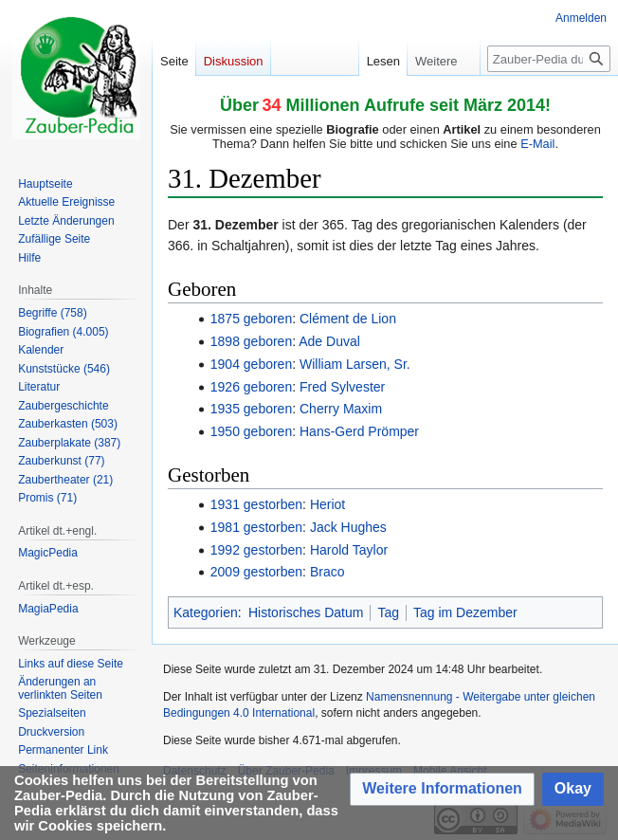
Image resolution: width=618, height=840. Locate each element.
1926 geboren (251, 387)
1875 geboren (251, 319)
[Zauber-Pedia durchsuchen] (549, 59)
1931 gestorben (256, 504)
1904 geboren (251, 364)
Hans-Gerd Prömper (359, 431)
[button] (442, 789)
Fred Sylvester (342, 387)
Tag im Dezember (465, 612)
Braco (327, 572)
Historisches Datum (306, 612)
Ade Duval (329, 341)
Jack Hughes (348, 527)
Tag (388, 612)
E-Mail (537, 144)
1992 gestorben (256, 550)
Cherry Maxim (341, 409)
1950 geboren (251, 431)
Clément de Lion (348, 319)
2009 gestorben (256, 572)
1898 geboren (251, 341)
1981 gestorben (256, 527)
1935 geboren (251, 409)
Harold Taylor (349, 550)
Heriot (327, 504)
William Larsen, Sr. (355, 364)
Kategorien (206, 612)
